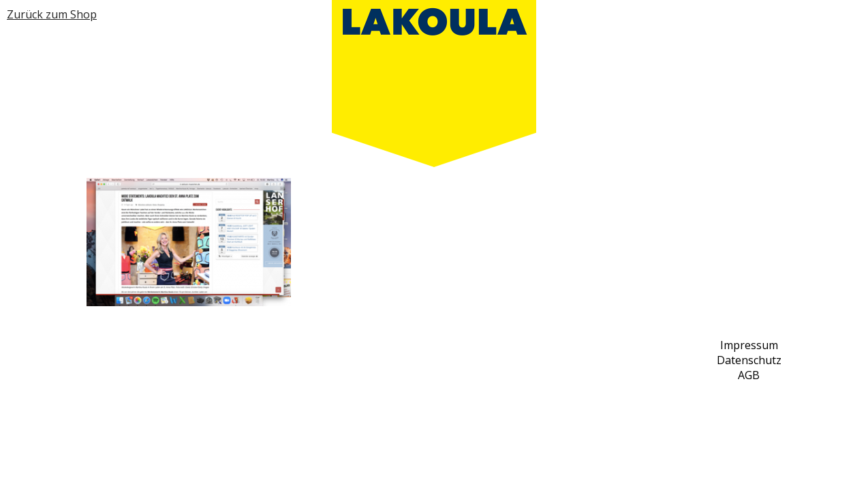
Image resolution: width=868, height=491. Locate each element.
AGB (749, 375)
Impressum (749, 345)
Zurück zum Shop (52, 14)
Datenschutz (749, 360)
